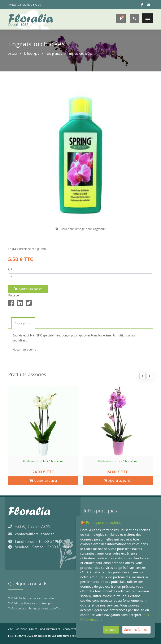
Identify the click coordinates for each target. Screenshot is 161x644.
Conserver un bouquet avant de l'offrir (34, 608)
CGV (10, 629)
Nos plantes (54, 54)
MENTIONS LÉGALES (26, 629)
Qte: (11, 269)
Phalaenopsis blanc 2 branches (43, 461)
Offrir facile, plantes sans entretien (32, 598)
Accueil (13, 54)
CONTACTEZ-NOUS (73, 629)
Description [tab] (23, 323)
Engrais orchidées (80, 54)
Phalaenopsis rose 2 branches (118, 461)
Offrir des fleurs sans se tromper (30, 603)
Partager (14, 295)
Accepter (111, 630)
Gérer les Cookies (136, 630)
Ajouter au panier (43, 480)
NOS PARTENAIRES (50, 629)
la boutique (32, 54)
